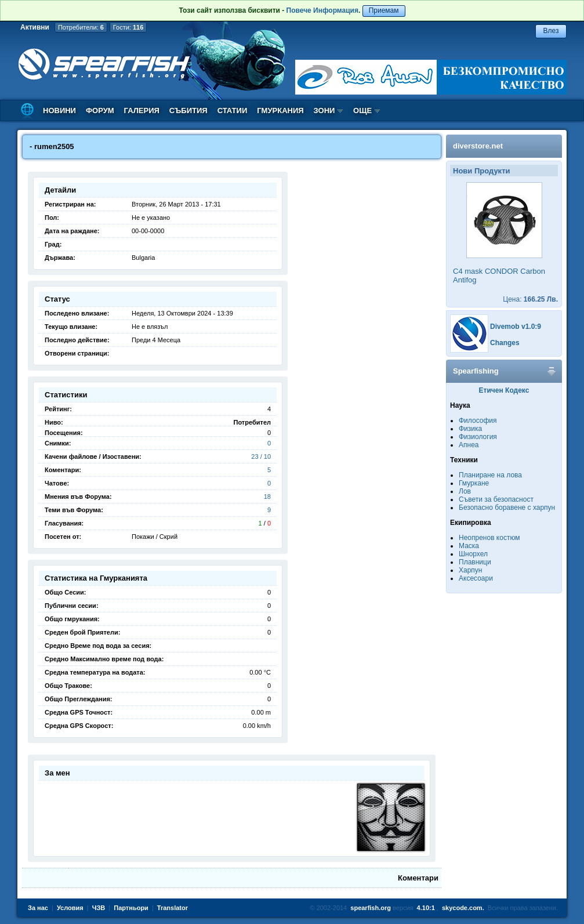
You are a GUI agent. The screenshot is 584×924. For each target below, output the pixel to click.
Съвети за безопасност (496, 499)
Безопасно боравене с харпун (507, 508)
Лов (465, 491)
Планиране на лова (490, 475)
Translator (173, 908)
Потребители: (81, 27)
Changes (505, 343)
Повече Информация (322, 10)
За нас (38, 908)
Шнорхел (473, 554)
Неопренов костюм (489, 538)
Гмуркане (474, 483)
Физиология (478, 437)
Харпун (470, 570)
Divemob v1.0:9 (516, 327)
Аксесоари (476, 578)
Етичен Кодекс (504, 390)
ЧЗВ (99, 908)
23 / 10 (261, 456)
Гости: (128, 27)
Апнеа (469, 445)
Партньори (131, 908)
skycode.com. (463, 908)
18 (267, 497)
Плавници (475, 562)
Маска (469, 546)
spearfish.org (371, 908)
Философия (478, 421)
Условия (70, 908)
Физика (470, 429)
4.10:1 (426, 908)
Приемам (384, 10)
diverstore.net (478, 146)
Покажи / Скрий (155, 537)
